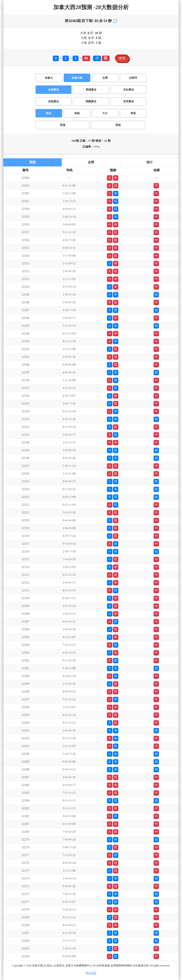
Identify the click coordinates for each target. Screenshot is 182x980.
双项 (63, 125)
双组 (118, 125)
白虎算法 (53, 90)
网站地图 (91, 973)
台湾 (105, 78)
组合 (49, 113)
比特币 (133, 78)
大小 (105, 113)
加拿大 (49, 78)
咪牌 (122, 58)
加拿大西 (77, 78)
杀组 (77, 113)
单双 (133, 113)
